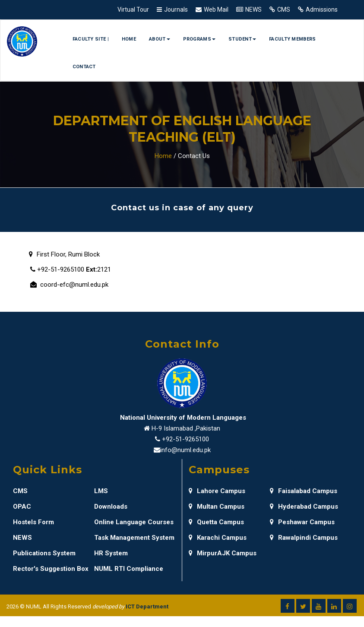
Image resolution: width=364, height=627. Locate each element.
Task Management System (134, 538)
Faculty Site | (91, 39)
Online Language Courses (134, 522)
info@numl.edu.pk (185, 450)
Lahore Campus (217, 491)
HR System (111, 553)
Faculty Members (293, 39)
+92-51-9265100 (185, 439)
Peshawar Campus (302, 522)
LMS (101, 491)
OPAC (22, 507)
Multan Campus (217, 507)
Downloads (111, 507)
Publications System (44, 553)
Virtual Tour (133, 9)
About (160, 39)
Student (242, 39)
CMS (284, 9)
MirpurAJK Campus (223, 553)
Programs (199, 39)
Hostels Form (33, 522)
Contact (84, 67)
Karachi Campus (218, 538)
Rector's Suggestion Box (51, 569)
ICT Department (147, 606)
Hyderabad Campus (304, 507)
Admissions (322, 9)
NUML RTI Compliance (129, 569)
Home (129, 39)
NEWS (253, 9)
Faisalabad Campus (304, 491)
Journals (176, 9)
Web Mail (216, 9)
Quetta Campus (216, 522)
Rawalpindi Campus (304, 538)
